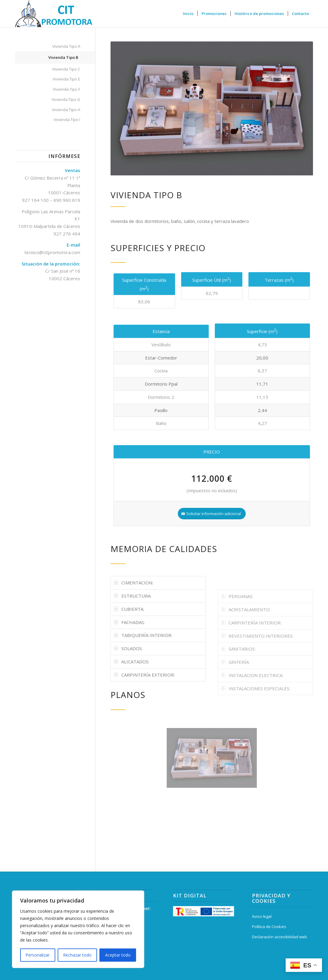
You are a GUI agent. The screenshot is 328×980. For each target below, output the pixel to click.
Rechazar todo (77, 955)
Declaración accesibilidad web (279, 937)
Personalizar (38, 955)
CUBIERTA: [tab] (129, 638)
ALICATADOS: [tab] (132, 691)
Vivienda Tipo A (66, 46)
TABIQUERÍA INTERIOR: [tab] (143, 664)
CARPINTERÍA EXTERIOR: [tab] (144, 704)
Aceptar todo (118, 955)
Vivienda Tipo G (66, 99)
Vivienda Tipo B (63, 57)
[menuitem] (188, 14)
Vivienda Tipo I (67, 120)
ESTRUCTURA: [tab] (133, 625)
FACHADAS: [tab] (129, 651)
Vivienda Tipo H (66, 110)
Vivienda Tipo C (66, 69)
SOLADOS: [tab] (128, 678)
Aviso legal (262, 916)
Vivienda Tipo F (67, 89)
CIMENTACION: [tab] (134, 612)
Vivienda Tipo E (66, 79)
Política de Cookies (269, 927)
